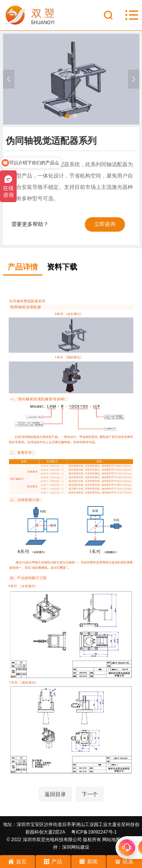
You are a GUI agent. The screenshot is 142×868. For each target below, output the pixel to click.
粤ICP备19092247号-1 (94, 832)
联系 (124, 862)
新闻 (89, 862)
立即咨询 (105, 224)
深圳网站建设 (76, 847)
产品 (53, 862)
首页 (17, 862)
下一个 (90, 794)
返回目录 (55, 794)
